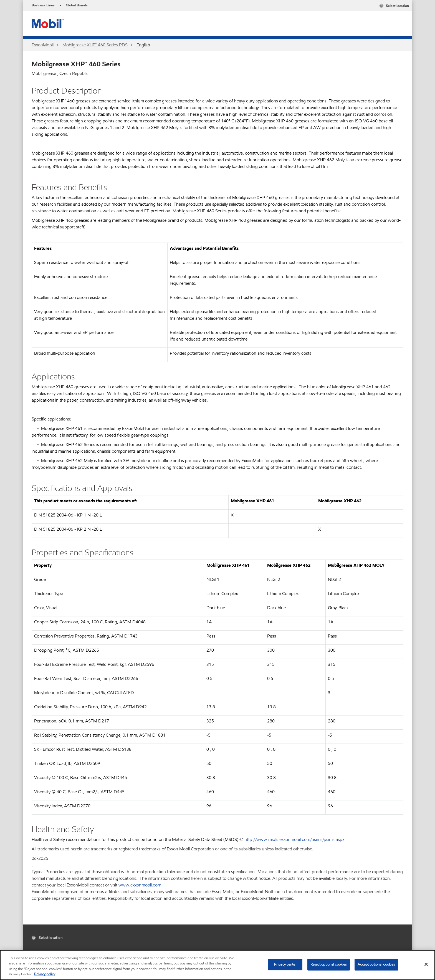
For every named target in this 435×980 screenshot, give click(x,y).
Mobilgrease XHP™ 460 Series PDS (95, 45)
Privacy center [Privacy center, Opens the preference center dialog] (285, 964)
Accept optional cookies (376, 964)
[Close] (426, 964)
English (143, 45)
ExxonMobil (43, 45)
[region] (217, 965)
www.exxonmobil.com (140, 885)
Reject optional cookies (329, 964)
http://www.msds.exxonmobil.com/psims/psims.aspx (294, 839)
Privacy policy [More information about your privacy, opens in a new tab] (45, 974)
